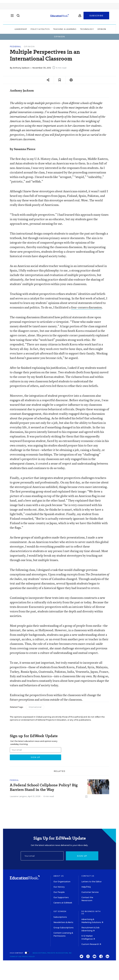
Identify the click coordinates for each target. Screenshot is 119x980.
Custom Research (91, 944)
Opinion (102, 29)
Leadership (21, 29)
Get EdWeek (60, 911)
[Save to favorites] (60, 80)
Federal (15, 47)
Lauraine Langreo (18, 796)
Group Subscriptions (64, 928)
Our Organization (62, 882)
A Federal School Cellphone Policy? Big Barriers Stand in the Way (44, 787)
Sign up (82, 856)
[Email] (42, 856)
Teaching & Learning (65, 29)
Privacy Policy (28, 957)
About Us (59, 876)
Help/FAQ (86, 887)
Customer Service (90, 892)
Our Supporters (61, 897)
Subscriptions (60, 917)
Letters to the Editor (92, 882)
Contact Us (88, 876)
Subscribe (96, 17)
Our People (59, 892)
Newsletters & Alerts (63, 922)
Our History (59, 887)
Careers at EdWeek (63, 903)
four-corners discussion (86, 307)
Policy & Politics (40, 29)
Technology (87, 29)
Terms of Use (16, 957)
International (35, 707)
